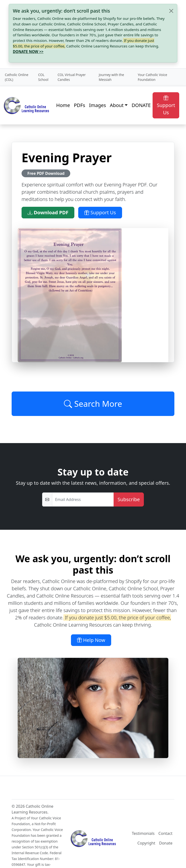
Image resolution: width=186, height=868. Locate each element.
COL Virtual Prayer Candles (72, 77)
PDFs (80, 105)
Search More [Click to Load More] (93, 404)
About (117, 105)
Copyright (146, 843)
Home (63, 105)
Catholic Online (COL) (17, 77)
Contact (165, 833)
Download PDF (48, 212)
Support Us (166, 105)
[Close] (171, 11)
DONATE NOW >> (28, 52)
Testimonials (143, 833)
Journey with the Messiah (111, 77)
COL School (43, 77)
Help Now (91, 640)
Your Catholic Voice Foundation (152, 77)
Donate (166, 843)
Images (98, 105)
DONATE (141, 105)
